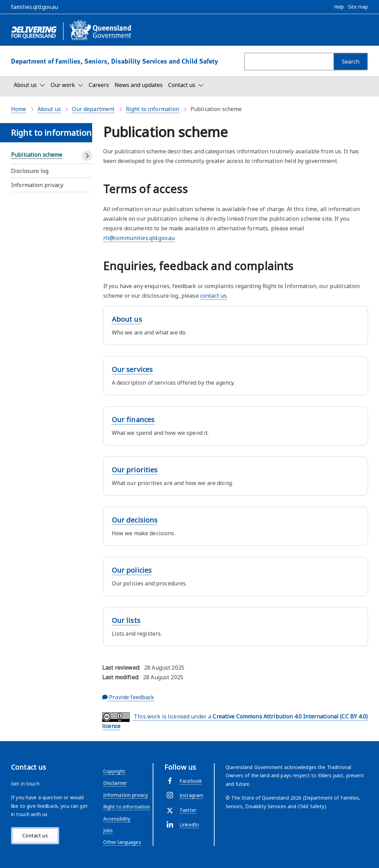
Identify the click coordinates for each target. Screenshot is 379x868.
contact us (213, 296)
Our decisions (135, 520)
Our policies (132, 570)
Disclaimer (115, 783)
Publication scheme (37, 155)
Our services (132, 369)
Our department (93, 109)
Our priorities (135, 470)
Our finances (133, 420)
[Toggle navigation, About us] (29, 85)
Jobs (108, 830)
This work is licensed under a (235, 721)
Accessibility (117, 819)
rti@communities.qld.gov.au (139, 238)
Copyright (114, 771)
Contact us (35, 836)
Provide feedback (128, 697)
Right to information (153, 109)
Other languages (122, 842)
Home (19, 109)
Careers (99, 85)
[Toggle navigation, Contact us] (186, 85)
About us (49, 109)
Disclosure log (30, 171)
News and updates (139, 85)
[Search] (351, 62)
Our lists (126, 620)
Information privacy (37, 185)
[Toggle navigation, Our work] (67, 85)
